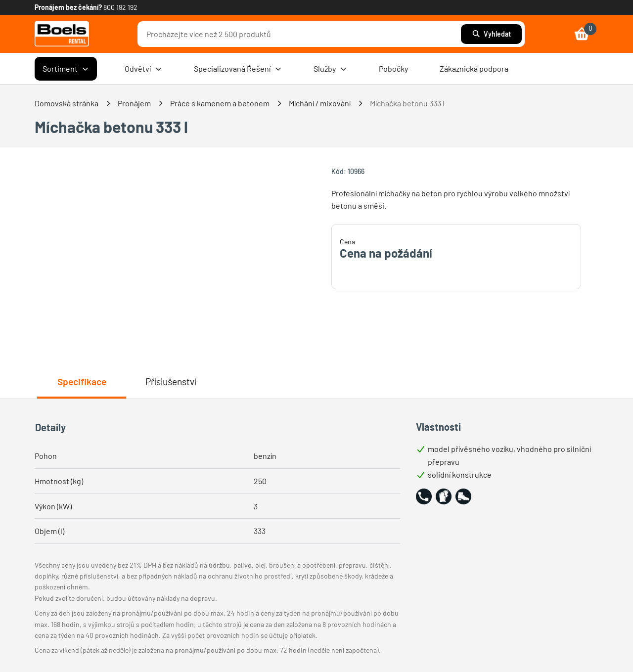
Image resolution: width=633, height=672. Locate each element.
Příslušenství (171, 381)
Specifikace (82, 381)
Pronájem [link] (134, 103)
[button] (424, 496)
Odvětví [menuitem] (143, 69)
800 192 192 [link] (120, 7)
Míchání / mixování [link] (320, 103)
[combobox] (302, 34)
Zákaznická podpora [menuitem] (474, 68)
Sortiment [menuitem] (66, 69)
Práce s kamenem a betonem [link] (220, 103)
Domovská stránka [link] (67, 103)
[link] (62, 34)
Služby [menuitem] (330, 69)
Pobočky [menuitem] (393, 68)
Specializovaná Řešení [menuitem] (238, 69)
